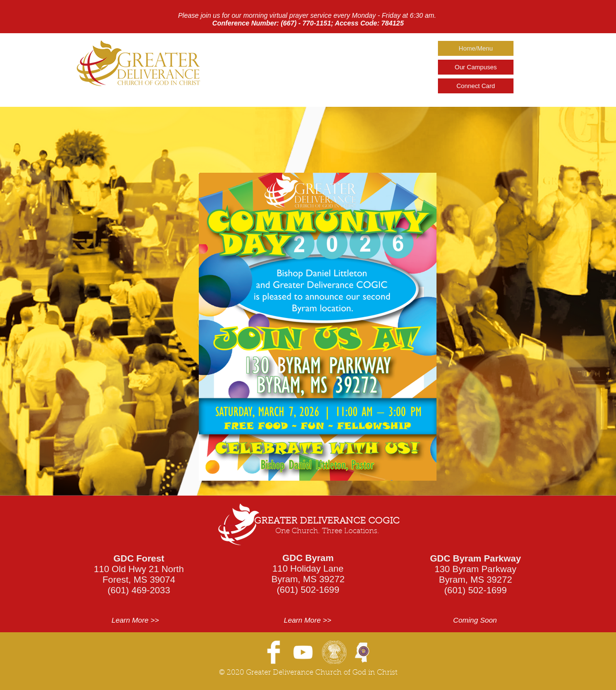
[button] (475, 620)
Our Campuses (476, 67)
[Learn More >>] (135, 620)
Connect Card (475, 86)
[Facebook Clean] (274, 652)
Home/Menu (476, 48)
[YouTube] (303, 652)
